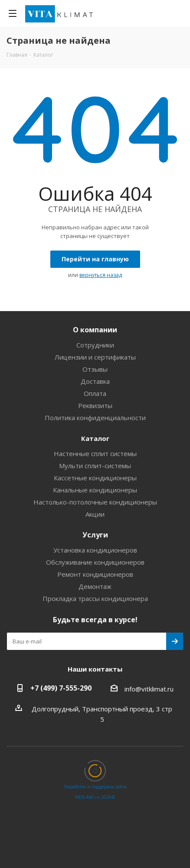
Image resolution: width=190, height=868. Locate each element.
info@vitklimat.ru (149, 689)
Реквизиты (95, 405)
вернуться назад (101, 275)
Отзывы (95, 369)
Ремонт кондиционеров (95, 574)
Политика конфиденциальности (95, 418)
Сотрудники (95, 345)
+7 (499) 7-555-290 (61, 688)
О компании (95, 330)
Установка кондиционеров (95, 550)
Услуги (95, 535)
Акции (95, 514)
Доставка (95, 381)
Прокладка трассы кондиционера (95, 598)
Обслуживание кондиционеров (95, 562)
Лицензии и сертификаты (95, 357)
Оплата (95, 393)
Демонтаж (95, 586)
